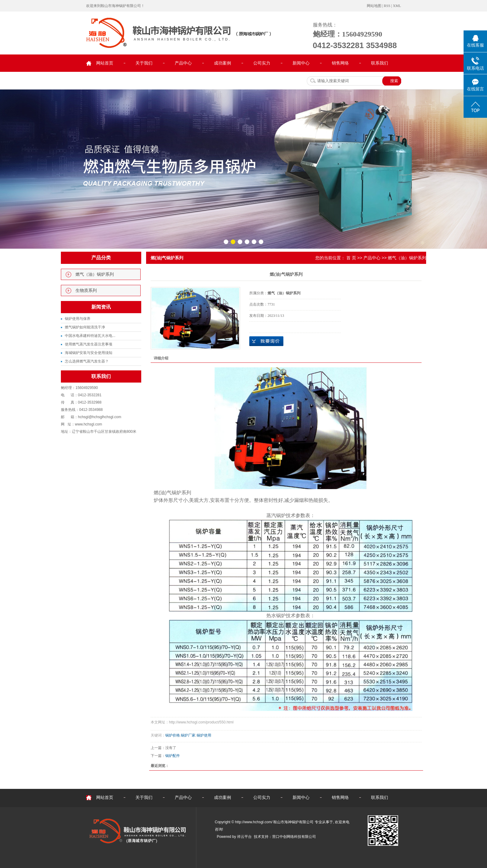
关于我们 (144, 63)
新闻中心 (301, 63)
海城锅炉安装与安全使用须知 (89, 353)
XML (397, 6)
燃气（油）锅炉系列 (95, 274)
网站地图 (374, 6)
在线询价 (266, 341)
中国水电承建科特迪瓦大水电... (90, 336)
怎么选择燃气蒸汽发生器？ (87, 361)
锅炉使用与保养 (78, 319)
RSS (387, 6)
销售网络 (340, 63)
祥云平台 (244, 837)
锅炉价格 (173, 735)
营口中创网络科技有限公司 (294, 837)
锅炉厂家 (188, 735)
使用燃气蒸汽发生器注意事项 (89, 344)
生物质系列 (86, 290)
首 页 (351, 258)
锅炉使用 (204, 735)
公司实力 (262, 63)
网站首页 (105, 63)
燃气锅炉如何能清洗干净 (85, 327)
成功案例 (222, 63)
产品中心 (183, 63)
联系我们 (380, 63)
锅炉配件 (173, 756)
